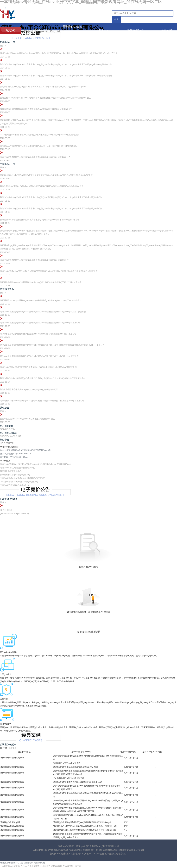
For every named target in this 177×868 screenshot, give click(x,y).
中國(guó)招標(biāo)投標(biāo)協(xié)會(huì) (19, 482)
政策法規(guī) (135, 30)
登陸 (87, 632)
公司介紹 (167, 30)
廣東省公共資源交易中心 (11, 471)
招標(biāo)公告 (42, 30)
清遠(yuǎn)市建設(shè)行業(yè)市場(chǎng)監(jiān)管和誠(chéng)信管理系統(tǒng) (36, 464)
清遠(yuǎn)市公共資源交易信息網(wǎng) (17, 468)
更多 (18, 447)
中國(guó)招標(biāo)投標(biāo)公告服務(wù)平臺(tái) (22, 478)
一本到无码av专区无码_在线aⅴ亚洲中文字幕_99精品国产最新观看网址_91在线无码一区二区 (40, 866)
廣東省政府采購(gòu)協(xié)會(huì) (15, 475)
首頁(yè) (10, 30)
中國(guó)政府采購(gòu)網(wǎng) (14, 485)
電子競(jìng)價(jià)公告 (73, 30)
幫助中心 (104, 30)
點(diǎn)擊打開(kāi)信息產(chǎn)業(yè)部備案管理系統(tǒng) (113, 850)
